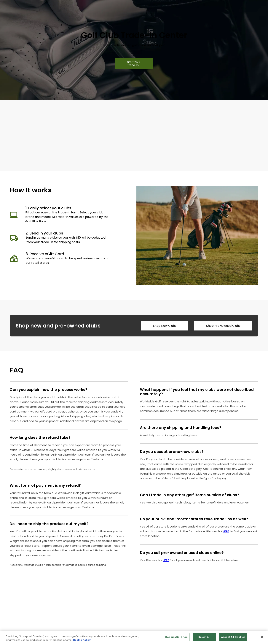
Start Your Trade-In (134, 64)
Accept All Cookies (233, 637)
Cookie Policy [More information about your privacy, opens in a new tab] (82, 640)
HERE (226, 531)
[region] (134, 637)
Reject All (204, 637)
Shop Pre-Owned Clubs (223, 326)
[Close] (262, 637)
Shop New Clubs (165, 326)
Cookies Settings (176, 637)
